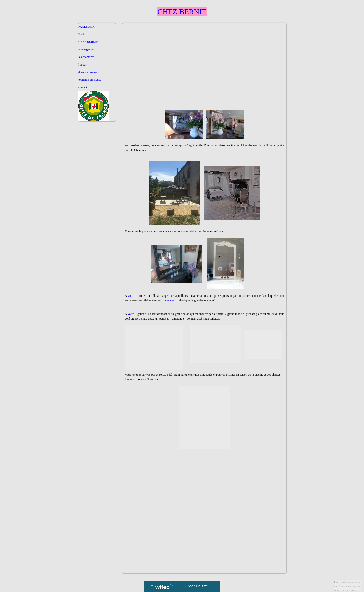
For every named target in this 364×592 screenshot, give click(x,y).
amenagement (87, 49)
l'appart (83, 65)
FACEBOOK (86, 27)
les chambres (86, 57)
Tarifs (82, 34)
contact (83, 87)
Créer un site (197, 586)
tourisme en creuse (90, 80)
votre (132, 296)
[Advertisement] (97, 225)
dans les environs (89, 72)
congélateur (169, 300)
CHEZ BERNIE (88, 42)
